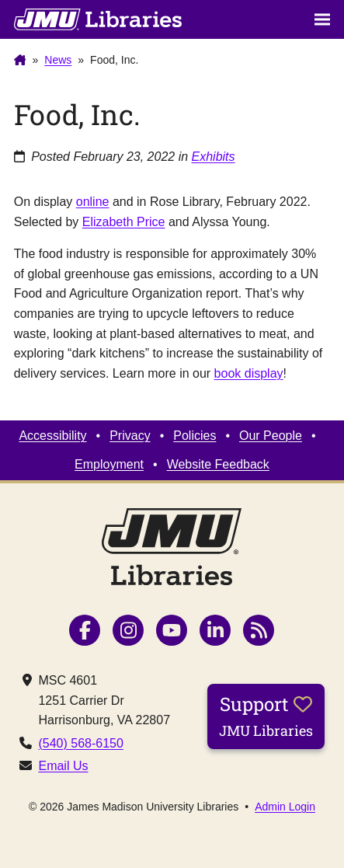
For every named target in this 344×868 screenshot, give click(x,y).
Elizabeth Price (124, 222)
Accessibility (52, 436)
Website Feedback (218, 464)
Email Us (63, 766)
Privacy (130, 436)
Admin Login (285, 807)
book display (249, 373)
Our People (271, 436)
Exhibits (214, 157)
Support (266, 716)
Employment (109, 464)
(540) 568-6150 (80, 743)
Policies (195, 436)
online (93, 202)
